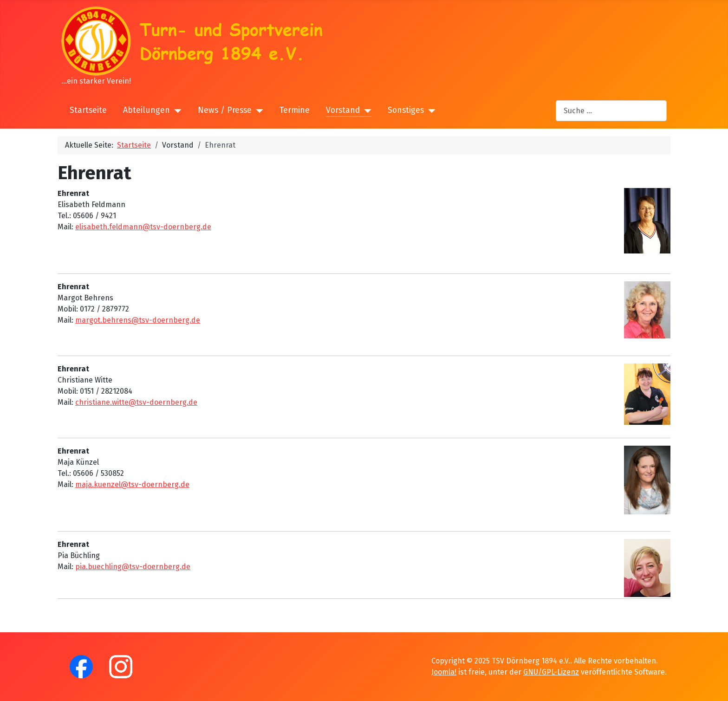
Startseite (88, 110)
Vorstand (343, 110)
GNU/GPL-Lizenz (551, 672)
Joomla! (444, 672)
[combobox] (611, 111)
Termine (295, 110)
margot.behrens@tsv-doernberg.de (138, 320)
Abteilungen (146, 110)
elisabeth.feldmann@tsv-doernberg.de (143, 227)
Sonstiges (406, 110)
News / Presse (225, 110)
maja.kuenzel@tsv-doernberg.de (132, 484)
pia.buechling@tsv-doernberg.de (133, 567)
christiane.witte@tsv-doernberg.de (136, 402)
